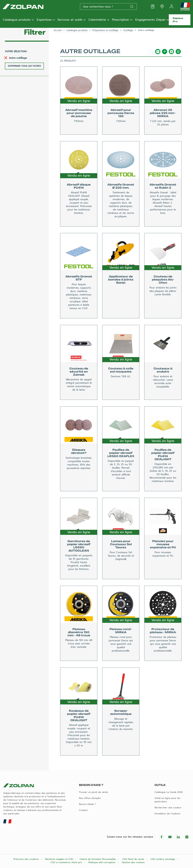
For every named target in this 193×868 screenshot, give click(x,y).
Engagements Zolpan (150, 20)
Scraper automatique (121, 712)
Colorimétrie (97, 20)
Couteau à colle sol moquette (121, 370)
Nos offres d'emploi (90, 798)
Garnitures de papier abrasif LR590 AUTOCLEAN (79, 546)
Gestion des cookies (133, 862)
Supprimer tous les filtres (24, 66)
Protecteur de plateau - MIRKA (163, 631)
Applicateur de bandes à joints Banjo (121, 280)
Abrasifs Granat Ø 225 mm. (121, 186)
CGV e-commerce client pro (67, 862)
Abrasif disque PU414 (79, 186)
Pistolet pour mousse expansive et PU (163, 544)
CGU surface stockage (163, 859)
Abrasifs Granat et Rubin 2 (163, 186)
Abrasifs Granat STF (79, 278)
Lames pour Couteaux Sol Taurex (121, 544)
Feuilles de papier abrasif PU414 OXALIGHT (163, 454)
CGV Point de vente (134, 859)
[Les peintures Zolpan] (28, 7)
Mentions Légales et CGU (60, 859)
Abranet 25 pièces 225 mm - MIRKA (163, 113)
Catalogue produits (17, 20)
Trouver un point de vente (93, 792)
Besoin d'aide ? (87, 804)
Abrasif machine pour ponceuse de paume (79, 113)
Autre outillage (18, 58)
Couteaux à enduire (163, 370)
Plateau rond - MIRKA (121, 631)
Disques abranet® (79, 451)
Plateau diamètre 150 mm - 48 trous (79, 632)
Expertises (44, 20)
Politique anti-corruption (102, 862)
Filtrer (35, 32)
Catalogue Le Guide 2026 (169, 792)
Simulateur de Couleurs (167, 814)
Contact (83, 810)
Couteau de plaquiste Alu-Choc (163, 280)
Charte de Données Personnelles (98, 859)
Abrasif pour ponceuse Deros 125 (121, 113)
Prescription (121, 20)
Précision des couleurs (27, 859)
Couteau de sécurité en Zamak (79, 372)
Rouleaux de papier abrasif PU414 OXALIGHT (79, 715)
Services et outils (70, 20)
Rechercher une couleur (168, 808)
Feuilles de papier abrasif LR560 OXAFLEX (121, 453)
